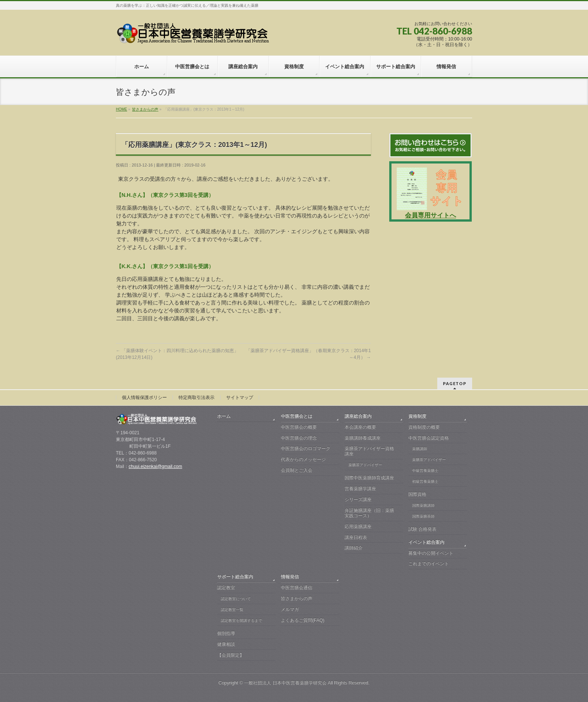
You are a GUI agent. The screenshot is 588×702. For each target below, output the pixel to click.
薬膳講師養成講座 (363, 438)
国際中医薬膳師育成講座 (369, 478)
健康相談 (226, 644)
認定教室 (226, 588)
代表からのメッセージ (303, 459)
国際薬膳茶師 (423, 516)
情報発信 (290, 577)
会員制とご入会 (297, 470)
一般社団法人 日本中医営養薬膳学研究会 (285, 683)
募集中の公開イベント (431, 553)
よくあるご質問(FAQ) (303, 620)
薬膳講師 (420, 449)
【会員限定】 (231, 655)
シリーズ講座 (358, 499)
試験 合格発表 (422, 529)
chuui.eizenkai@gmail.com (155, 466)
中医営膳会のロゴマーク (306, 448)
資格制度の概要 (424, 427)
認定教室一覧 (232, 610)
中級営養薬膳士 (425, 470)
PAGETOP (455, 383)
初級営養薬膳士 (425, 481)
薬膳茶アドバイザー (365, 465)
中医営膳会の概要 (299, 427)
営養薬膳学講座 (360, 489)
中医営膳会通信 (297, 588)
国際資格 (417, 494)
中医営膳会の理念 (299, 438)
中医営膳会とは (297, 416)
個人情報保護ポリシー (144, 397)
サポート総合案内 (235, 577)
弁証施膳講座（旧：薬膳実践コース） (369, 513)
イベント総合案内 (426, 542)
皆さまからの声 (297, 598)
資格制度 (417, 416)
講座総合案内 (358, 416)
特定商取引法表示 (196, 397)
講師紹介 (354, 548)
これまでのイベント (429, 564)
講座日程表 (356, 537)
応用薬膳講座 (358, 526)
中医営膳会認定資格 (429, 438)
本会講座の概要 (360, 427)
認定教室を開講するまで (241, 620)
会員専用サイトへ (430, 215)
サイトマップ (240, 397)
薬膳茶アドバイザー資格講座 (369, 451)
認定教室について (236, 599)
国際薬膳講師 (423, 505)
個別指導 (226, 633)
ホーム (224, 416)
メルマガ (290, 609)
